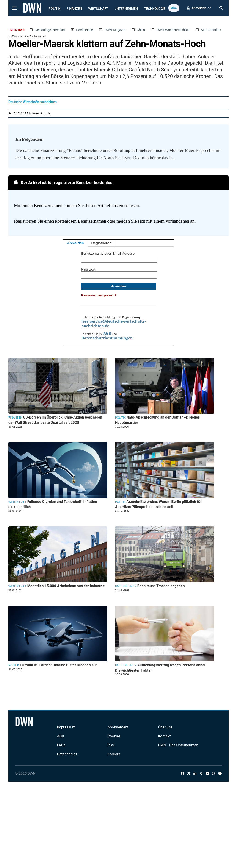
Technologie (155, 9)
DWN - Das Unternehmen (178, 745)
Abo (174, 8)
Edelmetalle (84, 30)
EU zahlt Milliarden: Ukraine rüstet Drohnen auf (58, 665)
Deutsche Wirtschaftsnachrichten (33, 102)
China (141, 30)
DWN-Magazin (115, 30)
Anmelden (76, 243)
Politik (55, 9)
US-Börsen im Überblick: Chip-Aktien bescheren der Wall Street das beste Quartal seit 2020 (55, 420)
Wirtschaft (98, 9)
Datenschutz (67, 754)
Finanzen (74, 9)
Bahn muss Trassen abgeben (161, 586)
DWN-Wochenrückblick (173, 30)
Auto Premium (211, 30)
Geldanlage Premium (50, 30)
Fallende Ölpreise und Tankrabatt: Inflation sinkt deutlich (53, 504)
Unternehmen (126, 9)
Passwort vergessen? (99, 295)
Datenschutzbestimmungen (107, 338)
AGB (107, 333)
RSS (111, 745)
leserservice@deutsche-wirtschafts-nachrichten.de (114, 324)
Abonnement (118, 727)
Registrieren (102, 243)
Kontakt (164, 736)
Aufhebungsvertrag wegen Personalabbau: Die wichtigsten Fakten (161, 668)
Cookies (114, 736)
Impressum (66, 727)
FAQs (61, 745)
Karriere (114, 754)
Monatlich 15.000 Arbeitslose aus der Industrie (66, 586)
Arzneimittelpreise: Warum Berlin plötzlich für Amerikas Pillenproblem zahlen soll (158, 504)
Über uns (165, 727)
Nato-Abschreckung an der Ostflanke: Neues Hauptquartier (157, 420)
